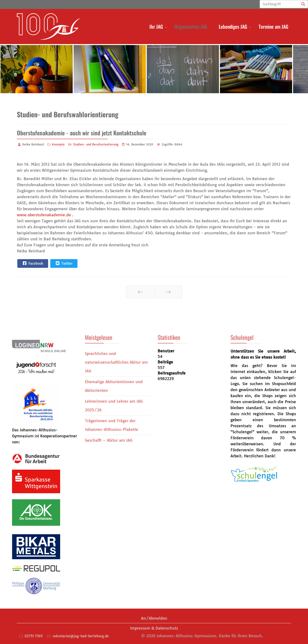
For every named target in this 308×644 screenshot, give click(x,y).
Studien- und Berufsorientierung (96, 144)
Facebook (32, 263)
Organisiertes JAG (191, 26)
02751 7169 (34, 636)
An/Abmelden (154, 618)
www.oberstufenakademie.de (44, 215)
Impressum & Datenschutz (154, 628)
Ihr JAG (156, 26)
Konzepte (58, 144)
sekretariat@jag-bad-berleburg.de (81, 636)
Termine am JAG (273, 26)
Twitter (64, 263)
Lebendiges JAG (233, 26)
